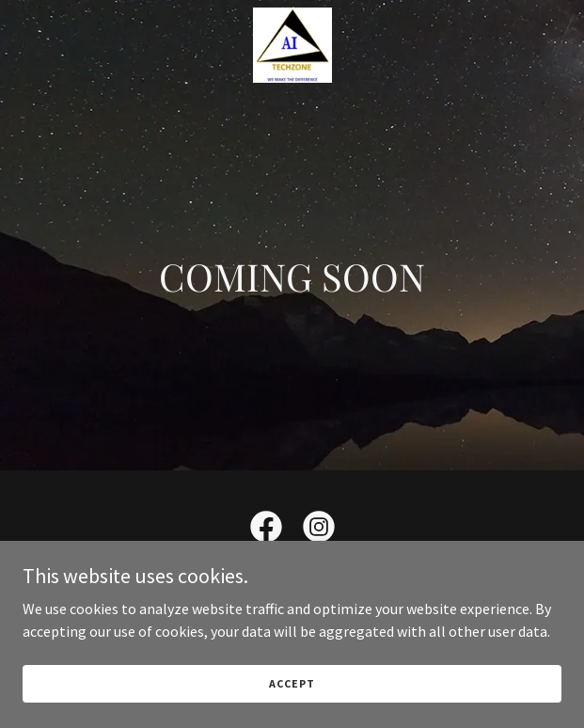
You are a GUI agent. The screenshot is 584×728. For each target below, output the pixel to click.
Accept (292, 683)
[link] (292, 45)
